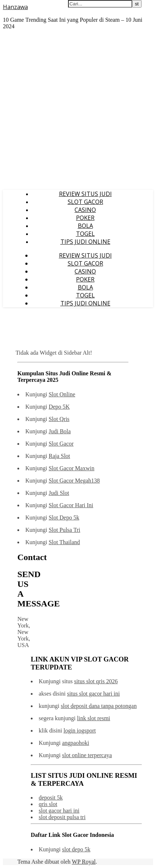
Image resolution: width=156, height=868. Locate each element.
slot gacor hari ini (59, 811)
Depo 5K (59, 407)
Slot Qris (59, 419)
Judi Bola (60, 431)
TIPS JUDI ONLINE (85, 242)
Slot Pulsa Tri (64, 530)
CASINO (85, 210)
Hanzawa (15, 7)
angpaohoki (75, 743)
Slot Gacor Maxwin (71, 468)
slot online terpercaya (87, 755)
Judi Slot (59, 493)
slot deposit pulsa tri (62, 817)
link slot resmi (94, 718)
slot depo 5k (76, 849)
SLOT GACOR (85, 202)
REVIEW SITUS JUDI (85, 194)
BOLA (85, 226)
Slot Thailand (64, 542)
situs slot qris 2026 (96, 681)
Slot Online (62, 394)
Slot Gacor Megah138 (74, 481)
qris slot (48, 804)
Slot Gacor (61, 444)
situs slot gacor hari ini (93, 694)
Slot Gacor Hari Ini (71, 505)
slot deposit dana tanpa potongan (99, 706)
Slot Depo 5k (64, 518)
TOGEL (85, 234)
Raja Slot (59, 456)
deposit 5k (51, 798)
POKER (85, 218)
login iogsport (79, 731)
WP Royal (84, 862)
